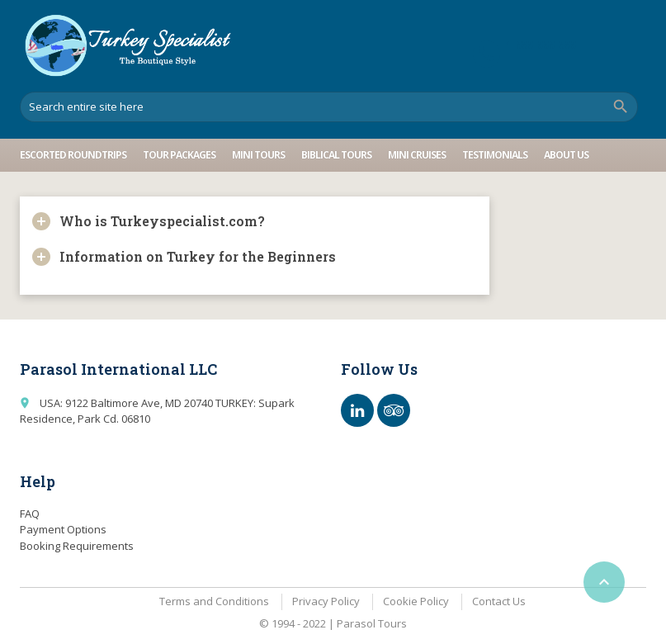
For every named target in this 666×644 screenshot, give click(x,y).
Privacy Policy (326, 601)
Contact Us (499, 601)
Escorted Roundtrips (73, 155)
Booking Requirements (77, 546)
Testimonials (495, 155)
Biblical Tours (336, 155)
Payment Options (63, 529)
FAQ (30, 514)
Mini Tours (258, 155)
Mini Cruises (417, 155)
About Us (566, 155)
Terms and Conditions (214, 601)
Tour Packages (179, 155)
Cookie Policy (416, 601)
